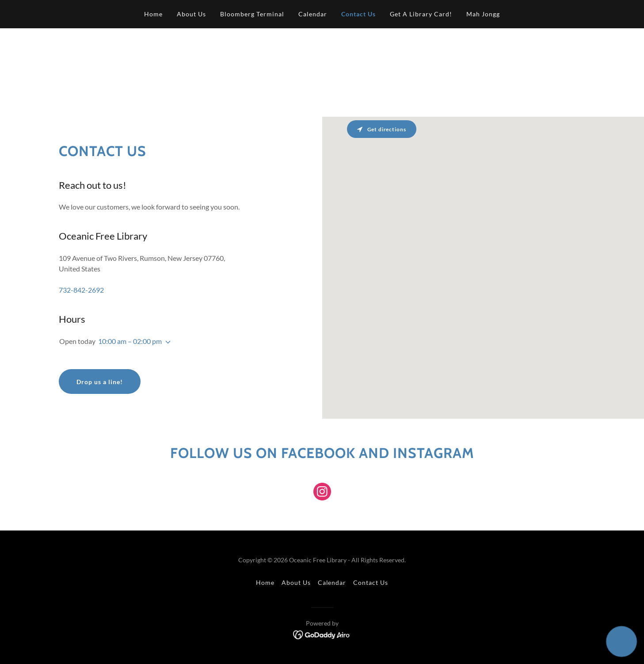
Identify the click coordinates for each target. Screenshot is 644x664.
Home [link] (153, 14)
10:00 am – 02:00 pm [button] (130, 341)
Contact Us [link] (358, 14)
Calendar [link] (313, 14)
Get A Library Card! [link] (421, 14)
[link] (322, 493)
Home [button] (265, 582)
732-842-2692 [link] (81, 290)
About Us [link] (191, 14)
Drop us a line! (100, 382)
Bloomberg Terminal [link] (252, 14)
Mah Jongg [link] (483, 14)
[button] (166, 342)
